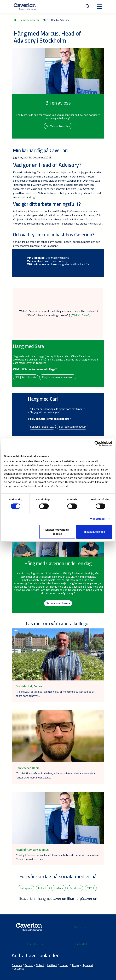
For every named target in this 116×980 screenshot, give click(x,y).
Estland (29, 965)
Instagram (26, 888)
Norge (76, 965)
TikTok (91, 888)
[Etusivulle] (25, 7)
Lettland (52, 965)
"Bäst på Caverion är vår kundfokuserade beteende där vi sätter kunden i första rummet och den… (57, 857)
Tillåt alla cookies (94, 532)
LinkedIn (43, 888)
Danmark (17, 965)
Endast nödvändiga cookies (57, 532)
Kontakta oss (35, 944)
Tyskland (88, 965)
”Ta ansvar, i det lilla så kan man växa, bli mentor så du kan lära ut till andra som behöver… (55, 694)
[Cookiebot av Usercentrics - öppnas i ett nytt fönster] (97, 444)
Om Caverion (81, 927)
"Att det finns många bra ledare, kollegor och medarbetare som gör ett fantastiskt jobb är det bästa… (57, 775)
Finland (40, 965)
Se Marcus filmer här (58, 126)
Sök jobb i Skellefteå (42, 427)
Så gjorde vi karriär (30, 20)
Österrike (19, 968)
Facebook (75, 888)
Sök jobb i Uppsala (26, 377)
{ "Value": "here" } (81, 315)
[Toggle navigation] (100, 7)
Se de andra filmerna (58, 603)
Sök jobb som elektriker (72, 427)
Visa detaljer (98, 519)
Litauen (64, 965)
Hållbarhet (81, 944)
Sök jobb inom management (58, 377)
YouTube (59, 888)
